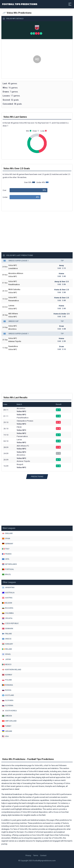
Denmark (8, 629)
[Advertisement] (37, 59)
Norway (7, 675)
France (7, 554)
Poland (7, 680)
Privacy (28, 855)
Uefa (6, 559)
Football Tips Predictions (20, 4)
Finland (7, 634)
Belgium (7, 603)
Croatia (7, 618)
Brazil (6, 574)
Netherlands (9, 564)
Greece (7, 639)
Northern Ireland (12, 670)
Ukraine (7, 731)
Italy (6, 549)
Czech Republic (10, 623)
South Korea (9, 711)
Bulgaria (8, 608)
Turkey (7, 726)
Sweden (7, 716)
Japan (6, 659)
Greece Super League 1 (19, 261)
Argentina (8, 587)
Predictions (37, 477)
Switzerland (9, 721)
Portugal (8, 569)
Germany (8, 544)
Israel (6, 654)
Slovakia (8, 700)
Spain (6, 539)
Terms (36, 855)
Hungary (8, 644)
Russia (7, 690)
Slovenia (8, 706)
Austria (7, 598)
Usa (5, 736)
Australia (8, 593)
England (7, 533)
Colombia (8, 613)
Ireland (7, 649)
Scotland (8, 695)
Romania (8, 685)
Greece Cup (14, 321)
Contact (43, 855)
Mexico (7, 664)
